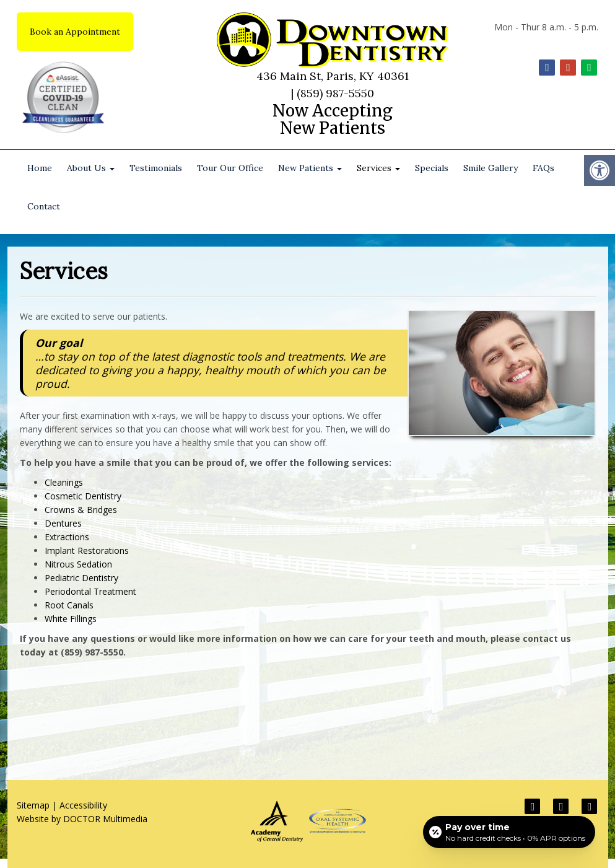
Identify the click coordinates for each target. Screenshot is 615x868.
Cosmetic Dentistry (83, 496)
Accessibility (83, 805)
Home (40, 168)
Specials (432, 168)
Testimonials (156, 168)
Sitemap (33, 805)
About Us (91, 168)
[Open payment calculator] (509, 832)
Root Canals (69, 605)
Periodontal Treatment (90, 591)
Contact (44, 206)
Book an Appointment (75, 32)
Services (378, 168)
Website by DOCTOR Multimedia (82, 819)
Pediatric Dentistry (81, 578)
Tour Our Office (230, 168)
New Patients (310, 168)
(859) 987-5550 (335, 93)
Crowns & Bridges (81, 510)
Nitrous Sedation (78, 564)
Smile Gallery (491, 168)
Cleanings (64, 482)
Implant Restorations (87, 550)
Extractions (67, 537)
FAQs (543, 168)
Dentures (63, 523)
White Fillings (71, 619)
